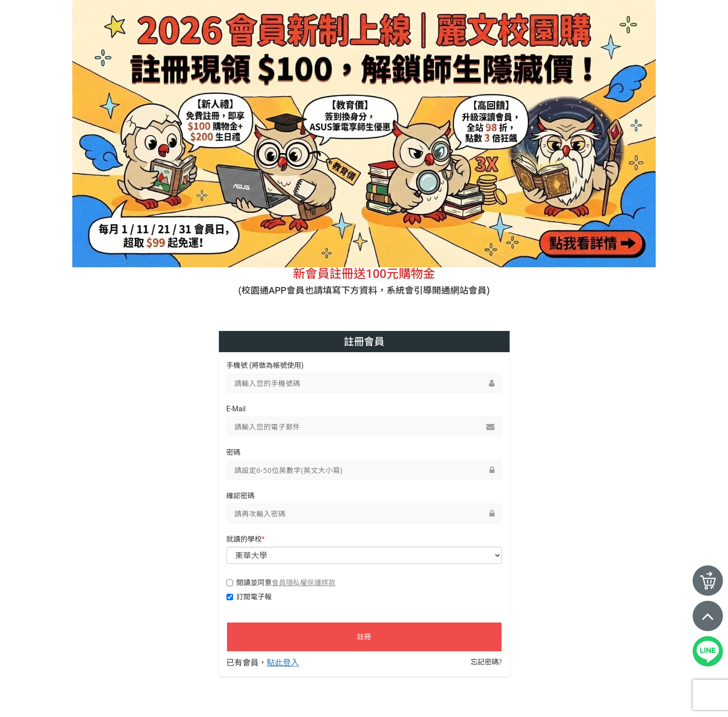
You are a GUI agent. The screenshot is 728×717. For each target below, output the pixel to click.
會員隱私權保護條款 (304, 582)
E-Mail (236, 409)
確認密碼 (241, 496)
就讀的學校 (246, 539)
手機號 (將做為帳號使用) (265, 365)
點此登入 (283, 662)
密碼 (234, 452)
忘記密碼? (486, 662)
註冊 (364, 637)
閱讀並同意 (281, 583)
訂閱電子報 (249, 597)
